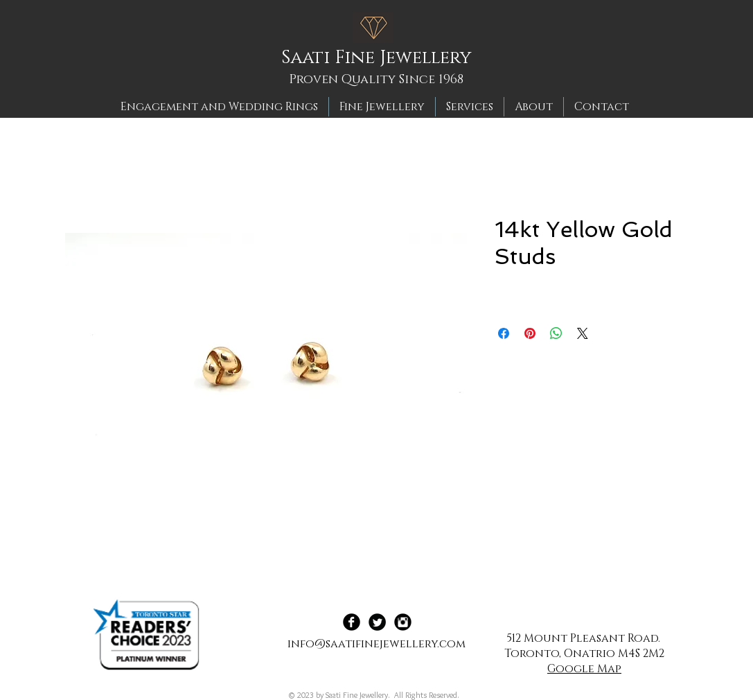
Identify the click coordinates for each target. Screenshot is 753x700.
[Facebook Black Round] (352, 622)
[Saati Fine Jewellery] (381, 58)
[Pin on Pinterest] (530, 333)
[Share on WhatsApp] (556, 333)
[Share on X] (583, 333)
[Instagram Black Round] (403, 622)
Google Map (584, 669)
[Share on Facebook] (504, 333)
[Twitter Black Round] (377, 622)
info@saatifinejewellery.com (376, 644)
